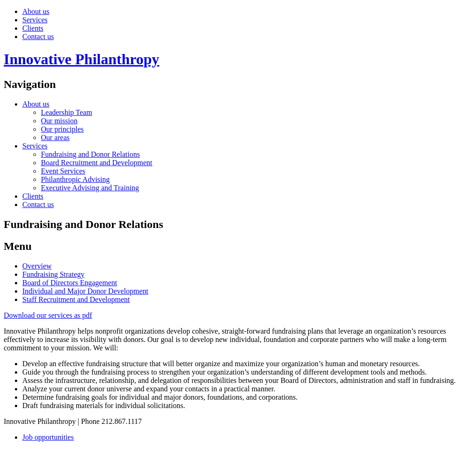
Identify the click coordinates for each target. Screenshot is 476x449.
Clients (33, 28)
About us (36, 11)
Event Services (63, 171)
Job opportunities (48, 437)
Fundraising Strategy (53, 274)
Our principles (62, 129)
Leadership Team (66, 112)
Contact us (38, 37)
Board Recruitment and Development (96, 163)
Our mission (59, 121)
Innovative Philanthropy (82, 59)
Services (35, 20)
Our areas (55, 137)
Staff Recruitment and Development (76, 299)
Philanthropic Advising (75, 179)
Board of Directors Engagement (70, 283)
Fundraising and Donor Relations (90, 154)
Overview (37, 266)
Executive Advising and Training (90, 188)
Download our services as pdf (48, 315)
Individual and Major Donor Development (85, 291)
